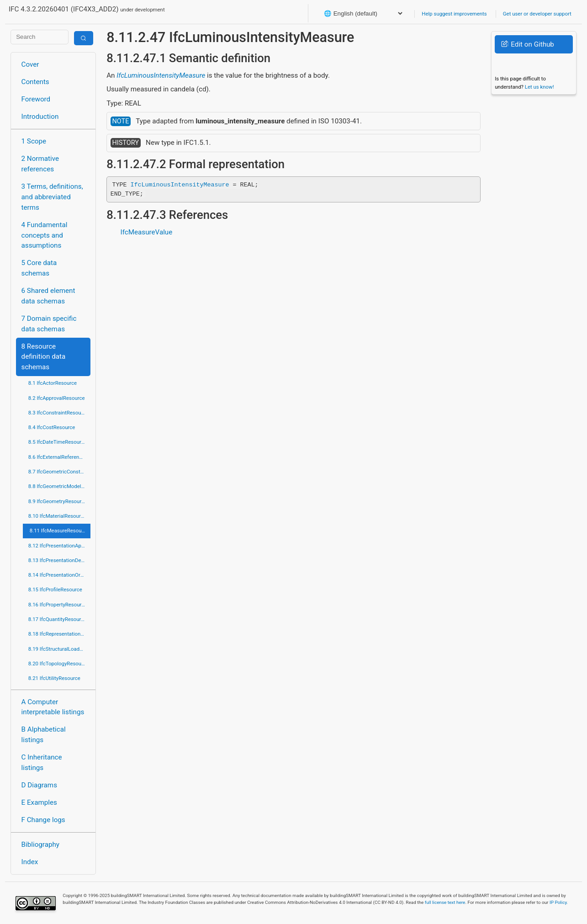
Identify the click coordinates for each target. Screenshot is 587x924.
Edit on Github (527, 44)
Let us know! (539, 87)
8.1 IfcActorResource (53, 383)
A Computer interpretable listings (53, 707)
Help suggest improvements (454, 14)
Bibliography (40, 844)
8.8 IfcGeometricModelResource (59, 486)
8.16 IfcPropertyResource (58, 605)
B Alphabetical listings (44, 735)
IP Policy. (559, 902)
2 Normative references (40, 164)
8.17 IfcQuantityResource (58, 619)
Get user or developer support (537, 14)
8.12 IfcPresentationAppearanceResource (59, 546)
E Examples (39, 802)
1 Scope (34, 141)
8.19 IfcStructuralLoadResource (59, 649)
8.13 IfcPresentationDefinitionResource (59, 560)
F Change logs (43, 820)
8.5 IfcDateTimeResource (58, 442)
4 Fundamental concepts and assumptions (45, 235)
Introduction (40, 117)
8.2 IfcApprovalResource (57, 398)
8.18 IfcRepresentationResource (59, 634)
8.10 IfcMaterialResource (57, 516)
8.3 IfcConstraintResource (58, 413)
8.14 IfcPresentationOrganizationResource (59, 575)
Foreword (36, 99)
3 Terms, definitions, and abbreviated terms (52, 197)
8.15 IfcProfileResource (55, 589)
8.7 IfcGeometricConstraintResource (59, 472)
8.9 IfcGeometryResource (58, 501)
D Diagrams (39, 785)
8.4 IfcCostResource (52, 427)
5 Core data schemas (39, 268)
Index (30, 862)
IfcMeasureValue (147, 232)
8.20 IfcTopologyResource (58, 664)
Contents (35, 82)
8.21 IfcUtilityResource (54, 678)
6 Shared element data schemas (48, 296)
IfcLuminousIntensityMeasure (161, 75)
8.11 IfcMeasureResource (59, 531)
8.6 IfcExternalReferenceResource (59, 457)
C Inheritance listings (42, 762)
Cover (30, 64)
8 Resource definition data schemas (44, 357)
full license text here (445, 902)
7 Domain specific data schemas (49, 324)
